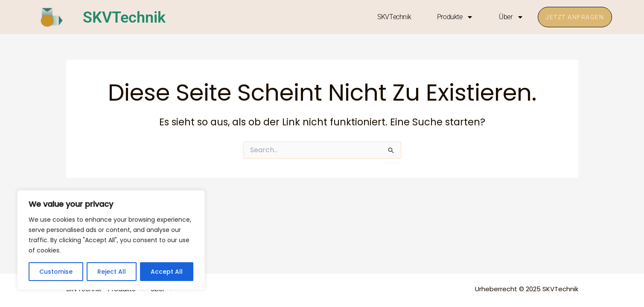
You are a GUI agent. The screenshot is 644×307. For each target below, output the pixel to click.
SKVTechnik (128, 17)
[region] (111, 240)
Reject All (112, 272)
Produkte (453, 17)
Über (509, 17)
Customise (56, 272)
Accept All (167, 272)
